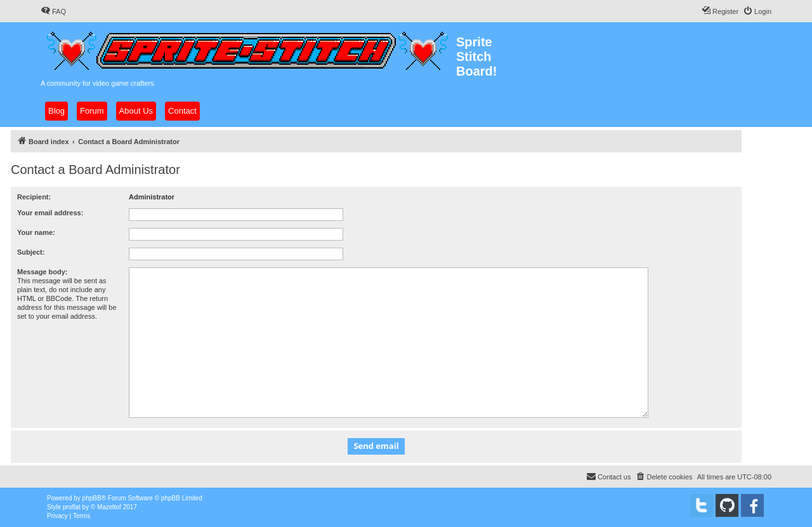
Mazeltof (109, 507)
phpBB (92, 498)
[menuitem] (53, 11)
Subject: (31, 252)
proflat (72, 507)
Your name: (36, 232)
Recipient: (34, 197)
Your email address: (50, 213)
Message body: (42, 272)
